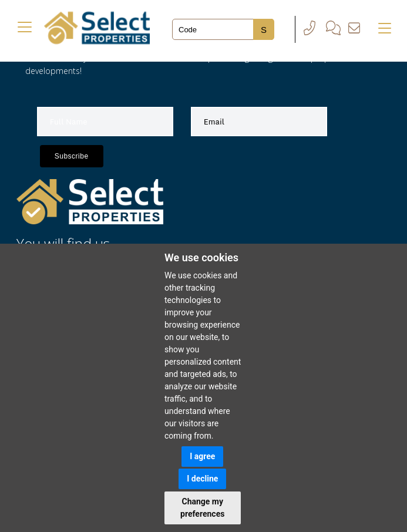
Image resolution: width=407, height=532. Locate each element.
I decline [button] (202, 479)
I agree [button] (202, 456)
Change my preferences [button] (202, 508)
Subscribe (72, 156)
